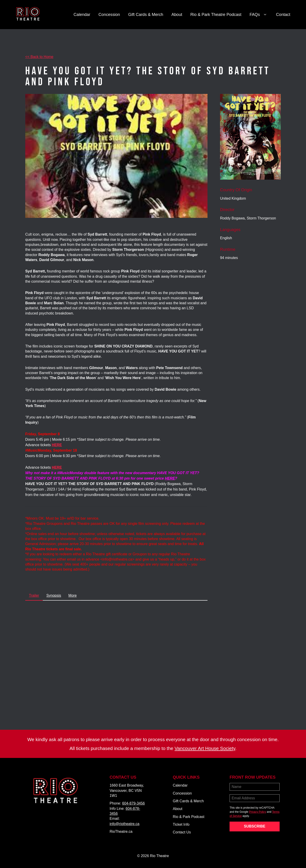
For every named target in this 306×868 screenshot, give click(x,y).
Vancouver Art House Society (205, 748)
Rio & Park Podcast (189, 817)
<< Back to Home (39, 57)
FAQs (259, 15)
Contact (283, 15)
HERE (170, 478)
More (73, 595)
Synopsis (54, 595)
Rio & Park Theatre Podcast (216, 15)
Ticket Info (181, 824)
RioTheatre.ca (121, 832)
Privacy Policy (258, 812)
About (177, 15)
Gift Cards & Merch (146, 15)
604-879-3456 (134, 803)
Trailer (34, 595)
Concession (109, 15)
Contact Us (182, 832)
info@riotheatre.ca (125, 824)
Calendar (82, 15)
